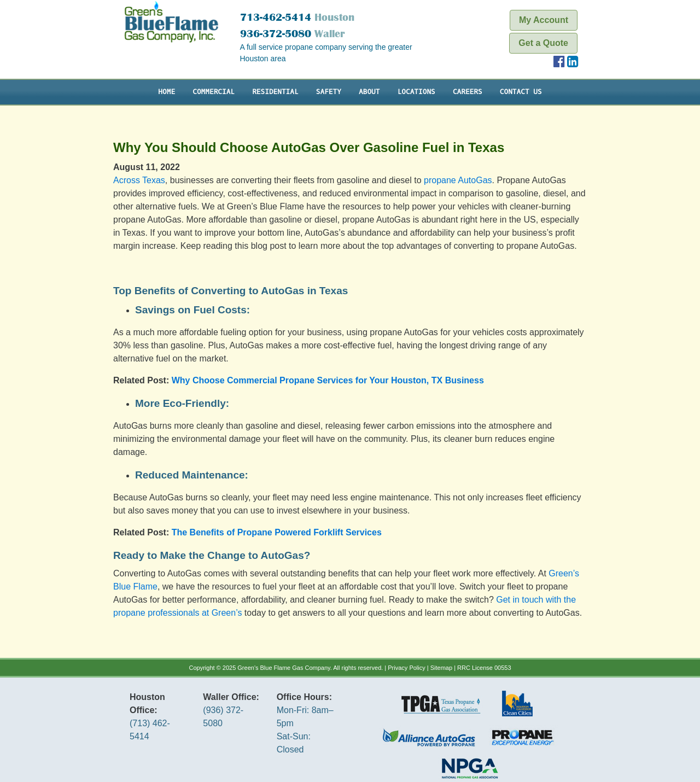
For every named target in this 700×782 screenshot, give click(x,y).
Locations (416, 92)
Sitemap (441, 668)
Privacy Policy (406, 668)
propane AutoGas (458, 180)
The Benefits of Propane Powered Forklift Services (277, 532)
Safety (329, 92)
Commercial (214, 92)
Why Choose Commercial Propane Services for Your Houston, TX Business (328, 380)
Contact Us (521, 92)
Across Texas (139, 180)
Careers (468, 92)
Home (167, 92)
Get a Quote (543, 43)
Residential (275, 92)
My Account (544, 20)
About (369, 92)
